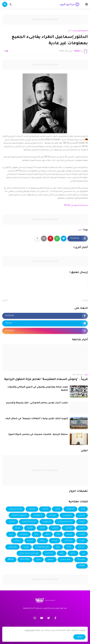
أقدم (6, 301)
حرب (11, 534)
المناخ (42, 528)
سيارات (17, 541)
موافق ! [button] (79, 637)
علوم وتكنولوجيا (42, 547)
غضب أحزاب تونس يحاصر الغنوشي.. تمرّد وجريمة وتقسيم (37, 403)
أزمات (57, 509)
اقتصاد (45, 509)
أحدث (84, 301)
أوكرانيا (82, 534)
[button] (87, 4)
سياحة (30, 541)
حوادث (82, 541)
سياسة (81, 547)
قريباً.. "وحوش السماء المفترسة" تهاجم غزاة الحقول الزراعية (46, 379)
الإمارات (32, 509)
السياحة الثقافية (29, 522)
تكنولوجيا (24, 534)
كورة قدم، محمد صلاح (29, 553)
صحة (69, 547)
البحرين (82, 515)
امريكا (18, 528)
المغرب (55, 528)
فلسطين (13, 547)
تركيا (36, 534)
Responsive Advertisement (45, 20)
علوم (58, 547)
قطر (62, 553)
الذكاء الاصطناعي (65, 522)
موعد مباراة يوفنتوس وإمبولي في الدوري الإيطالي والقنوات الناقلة (38, 389)
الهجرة (30, 528)
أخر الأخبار (70, 509)
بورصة (69, 534)
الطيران (12, 522)
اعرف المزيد (29, 630)
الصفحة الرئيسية (81, 31)
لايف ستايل (65, 560)
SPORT (82, 566)
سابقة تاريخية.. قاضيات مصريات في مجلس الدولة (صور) (38, 435)
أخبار (69, 31)
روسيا (55, 541)
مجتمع (51, 560)
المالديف (68, 528)
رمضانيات (68, 541)
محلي (38, 560)
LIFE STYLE (25, 560)
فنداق (73, 553)
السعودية (47, 522)
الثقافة (82, 522)
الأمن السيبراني (15, 509)
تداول (47, 534)
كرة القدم (49, 553)
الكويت (82, 528)
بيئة (58, 534)
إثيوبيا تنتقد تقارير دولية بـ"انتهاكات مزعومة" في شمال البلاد (36, 419)
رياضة (43, 541)
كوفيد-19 (81, 560)
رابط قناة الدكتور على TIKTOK (76, 206)
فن (83, 553)
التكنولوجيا (38, 515)
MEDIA (11, 560)
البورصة (53, 515)
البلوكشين (67, 515)
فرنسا (26, 547)
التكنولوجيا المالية (19, 515)
